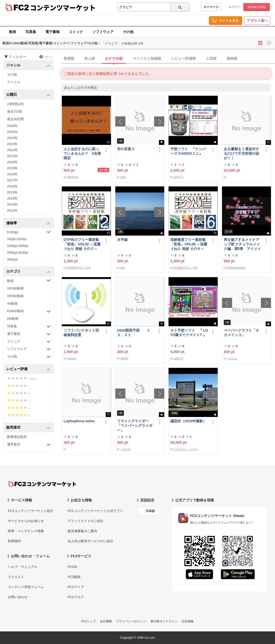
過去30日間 (15, 119)
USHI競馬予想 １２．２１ (134, 333)
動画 (13, 32)
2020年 (12, 162)
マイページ (211, 7)
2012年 (12, 211)
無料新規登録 (257, 7)
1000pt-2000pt (18, 246)
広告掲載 (188, 621)
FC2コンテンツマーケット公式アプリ (95, 511)
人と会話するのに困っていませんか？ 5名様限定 (82, 153)
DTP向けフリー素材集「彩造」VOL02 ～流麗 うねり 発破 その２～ (82, 244)
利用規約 (14, 541)
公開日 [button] (28, 95)
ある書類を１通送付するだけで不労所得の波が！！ (241, 153)
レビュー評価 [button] (28, 369)
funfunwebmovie (236, 268)
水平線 (122, 240)
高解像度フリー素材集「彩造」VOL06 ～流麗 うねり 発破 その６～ (189, 244)
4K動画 (12, 303)
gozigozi (72, 358)
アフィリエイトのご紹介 (86, 521)
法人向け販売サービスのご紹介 (91, 541)
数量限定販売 (17, 437)
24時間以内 (15, 104)
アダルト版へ (257, 20)
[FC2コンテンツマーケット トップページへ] (42, 484)
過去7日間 (15, 111)
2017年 (12, 180)
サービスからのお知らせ (26, 521)
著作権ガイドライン (164, 621)
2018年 (12, 174)
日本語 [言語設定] (150, 511)
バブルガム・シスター (186, 449)
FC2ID (72, 567)
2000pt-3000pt (18, 253)
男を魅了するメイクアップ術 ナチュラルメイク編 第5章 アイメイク (242, 244)
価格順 (232, 58)
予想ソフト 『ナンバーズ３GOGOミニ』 (188, 151)
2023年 (12, 144)
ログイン (235, 7)
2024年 (12, 138)
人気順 (211, 58)
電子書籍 (52, 32)
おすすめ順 (114, 58)
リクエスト (16, 577)
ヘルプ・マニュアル (23, 567)
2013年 (12, 204)
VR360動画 (15, 296)
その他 (128, 32)
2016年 (12, 186)
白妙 (123, 177)
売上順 (90, 58)
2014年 (12, 198)
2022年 (12, 150)
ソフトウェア (103, 32)
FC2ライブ (76, 587)
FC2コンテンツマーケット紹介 (31, 511)
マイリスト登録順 (147, 58)
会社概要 (106, 621)
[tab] (168, 59)
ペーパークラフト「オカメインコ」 (241, 333)
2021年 (12, 156)
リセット (46, 57)
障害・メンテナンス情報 (26, 531)
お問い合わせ (18, 597)
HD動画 (13, 319)
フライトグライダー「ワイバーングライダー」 (135, 426)
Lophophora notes (79, 421)
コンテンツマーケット (63, 8)
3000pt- (13, 259)
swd (123, 268)
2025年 (12, 132)
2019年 (12, 168)
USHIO (124, 358)
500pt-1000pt (17, 239)
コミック (76, 32)
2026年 (12, 126)
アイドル (14, 82)
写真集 (31, 32)
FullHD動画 (29, 311)
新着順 (69, 58)
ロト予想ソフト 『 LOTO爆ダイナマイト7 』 (189, 333)
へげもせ (232, 358)
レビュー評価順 (183, 58)
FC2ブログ (76, 597)
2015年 (12, 192)
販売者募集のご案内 (82, 531)
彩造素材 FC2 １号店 (79, 268)
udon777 (178, 177)
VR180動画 (15, 288)
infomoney (73, 177)
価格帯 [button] (28, 223)
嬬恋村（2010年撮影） (188, 421)
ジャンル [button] (28, 65)
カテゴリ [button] (28, 272)
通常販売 (29, 445)
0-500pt (29, 232)
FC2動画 (74, 577)
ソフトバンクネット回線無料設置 (81, 333)
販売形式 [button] (28, 428)
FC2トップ (89, 621)
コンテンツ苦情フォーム (26, 587)
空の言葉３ (126, 149)
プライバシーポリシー (131, 621)
